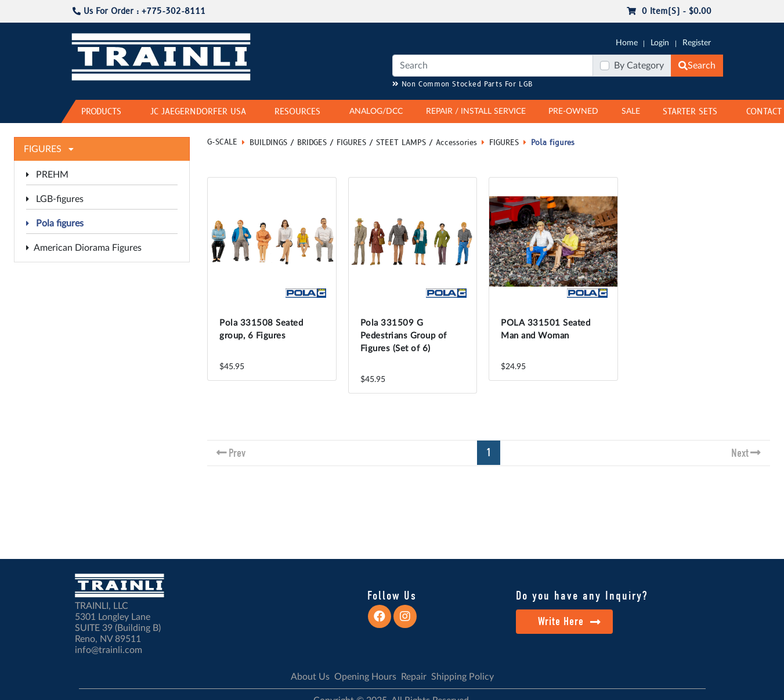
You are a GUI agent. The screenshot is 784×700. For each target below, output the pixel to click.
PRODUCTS (101, 112)
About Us (310, 677)
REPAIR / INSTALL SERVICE (476, 111)
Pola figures (55, 223)
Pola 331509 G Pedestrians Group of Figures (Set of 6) (404, 336)
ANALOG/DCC (376, 111)
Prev (237, 453)
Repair (414, 677)
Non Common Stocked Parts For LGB (463, 84)
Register (697, 43)
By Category (639, 66)
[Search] (493, 66)
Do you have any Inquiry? (582, 596)
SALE (631, 111)
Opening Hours (365, 677)
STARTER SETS (690, 112)
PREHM (47, 175)
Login (660, 43)
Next (740, 453)
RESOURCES (297, 112)
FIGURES (504, 143)
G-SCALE (222, 142)
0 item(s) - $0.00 (669, 11)
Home (627, 43)
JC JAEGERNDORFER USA (198, 112)
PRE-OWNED (573, 111)
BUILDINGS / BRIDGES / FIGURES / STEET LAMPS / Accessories (363, 143)
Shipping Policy (463, 677)
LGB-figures (55, 199)
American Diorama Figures (84, 248)
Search (697, 66)
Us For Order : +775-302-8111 (139, 11)
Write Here (570, 621)
